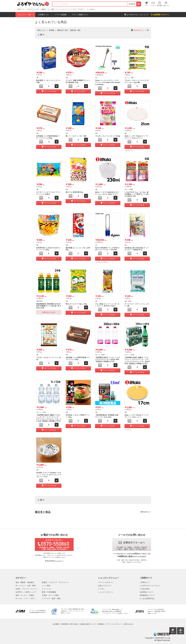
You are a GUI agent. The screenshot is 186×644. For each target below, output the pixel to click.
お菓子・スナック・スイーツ (26, 589)
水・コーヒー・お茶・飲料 (26, 586)
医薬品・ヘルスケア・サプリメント (55, 582)
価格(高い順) (75, 30)
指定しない (42, 30)
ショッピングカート (106, 592)
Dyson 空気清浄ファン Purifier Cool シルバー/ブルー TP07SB (107, 249)
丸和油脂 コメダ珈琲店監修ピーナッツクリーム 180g (48, 137)
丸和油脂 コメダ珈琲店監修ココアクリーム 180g (78, 358)
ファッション (47, 589)
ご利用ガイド (145, 582)
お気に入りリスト (105, 586)
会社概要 (56, 624)
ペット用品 (46, 586)
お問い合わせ (129, 624)
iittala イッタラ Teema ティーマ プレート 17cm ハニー (136, 416)
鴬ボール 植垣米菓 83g (74, 192)
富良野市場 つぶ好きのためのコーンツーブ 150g (48, 249)
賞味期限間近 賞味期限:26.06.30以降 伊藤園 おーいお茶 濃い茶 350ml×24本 (49, 306)
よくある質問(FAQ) (147, 599)
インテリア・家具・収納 (51, 599)
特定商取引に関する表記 (70, 624)
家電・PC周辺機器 (49, 592)
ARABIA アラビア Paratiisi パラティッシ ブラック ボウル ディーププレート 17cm (49, 475)
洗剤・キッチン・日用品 (25, 595)
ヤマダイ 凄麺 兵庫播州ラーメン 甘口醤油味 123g (78, 81)
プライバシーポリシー (114, 624)
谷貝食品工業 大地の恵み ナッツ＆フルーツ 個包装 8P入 (137, 249)
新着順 (52, 30)
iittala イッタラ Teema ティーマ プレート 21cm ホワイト (136, 137)
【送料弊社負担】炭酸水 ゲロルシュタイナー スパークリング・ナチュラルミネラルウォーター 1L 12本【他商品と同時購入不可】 (49, 418)
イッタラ (73, 9)
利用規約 (101, 624)
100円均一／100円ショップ (26, 592)
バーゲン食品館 (60, 15)
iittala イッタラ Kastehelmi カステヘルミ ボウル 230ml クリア (107, 193)
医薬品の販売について (88, 624)
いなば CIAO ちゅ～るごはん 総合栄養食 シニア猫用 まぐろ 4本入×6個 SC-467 (137, 194)
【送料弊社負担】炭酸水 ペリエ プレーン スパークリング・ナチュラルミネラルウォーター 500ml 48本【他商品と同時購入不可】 (137, 360)
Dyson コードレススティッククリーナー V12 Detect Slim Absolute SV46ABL (108, 82)
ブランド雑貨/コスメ (80, 15)
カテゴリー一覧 (24, 15)
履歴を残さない (146, 512)
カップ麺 (51, 9)
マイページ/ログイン (106, 582)
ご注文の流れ (145, 589)
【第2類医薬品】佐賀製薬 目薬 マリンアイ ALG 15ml (107, 416)
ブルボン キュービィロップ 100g (107, 136)
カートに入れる (50, 91)
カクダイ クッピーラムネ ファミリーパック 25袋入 (48, 193)
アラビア (81, 9)
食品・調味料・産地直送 (25, 582)
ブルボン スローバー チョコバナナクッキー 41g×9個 (137, 81)
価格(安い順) (62, 30)
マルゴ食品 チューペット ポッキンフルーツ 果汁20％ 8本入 (107, 305)
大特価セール (43, 15)
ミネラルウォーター (33, 9)
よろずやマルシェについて (150, 586)
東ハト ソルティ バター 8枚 (76, 136)
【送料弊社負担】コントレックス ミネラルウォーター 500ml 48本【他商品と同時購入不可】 (108, 359)
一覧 (147, 30)
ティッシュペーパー (62, 9)
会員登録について (146, 592)
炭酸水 (44, 9)
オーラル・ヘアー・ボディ (26, 599)
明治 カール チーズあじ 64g (76, 304)
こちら (58, 561)
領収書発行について (147, 595)
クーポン (101, 589)
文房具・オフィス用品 (50, 595)
